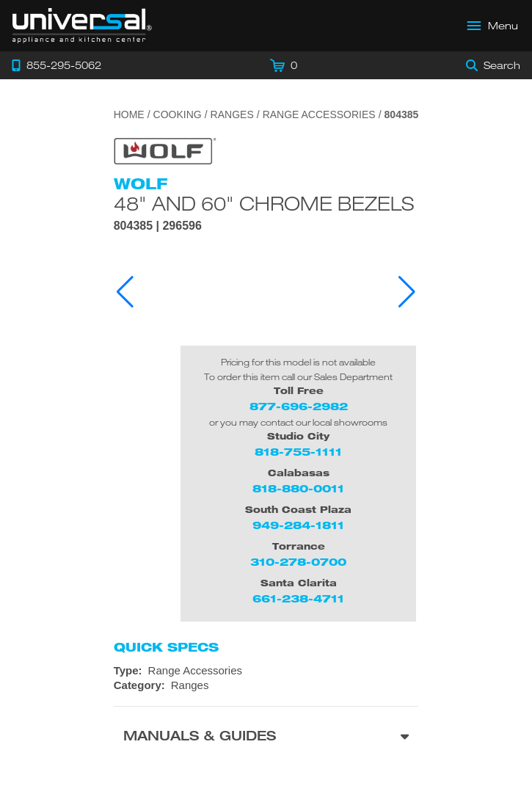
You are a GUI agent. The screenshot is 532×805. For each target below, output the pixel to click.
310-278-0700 (298, 562)
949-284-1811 (298, 525)
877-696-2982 (299, 406)
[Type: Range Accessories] (266, 671)
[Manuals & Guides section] (266, 738)
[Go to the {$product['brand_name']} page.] (165, 150)
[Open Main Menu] (493, 26)
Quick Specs (166, 647)
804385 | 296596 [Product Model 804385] (158, 226)
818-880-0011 (298, 488)
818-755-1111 (298, 452)
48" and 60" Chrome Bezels (264, 203)
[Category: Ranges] (266, 685)
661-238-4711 (298, 598)
